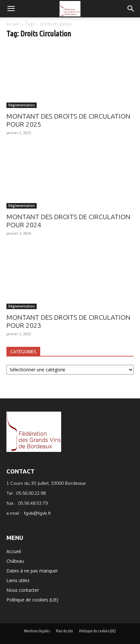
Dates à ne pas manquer (32, 571)
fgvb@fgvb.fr (37, 513)
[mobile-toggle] (11, 9)
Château (15, 561)
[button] (131, 9)
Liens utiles (18, 580)
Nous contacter (23, 590)
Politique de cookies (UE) (32, 600)
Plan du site (65, 631)
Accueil (13, 24)
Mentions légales (37, 631)
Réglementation (22, 105)
